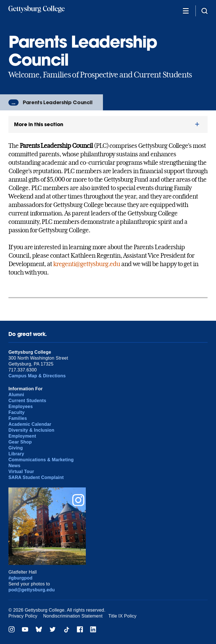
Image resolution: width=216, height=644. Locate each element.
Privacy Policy (23, 616)
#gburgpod (21, 578)
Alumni (16, 395)
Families (18, 418)
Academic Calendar (30, 424)
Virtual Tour (21, 472)
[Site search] (204, 11)
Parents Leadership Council (58, 102)
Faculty (17, 412)
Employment (22, 436)
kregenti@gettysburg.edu (87, 264)
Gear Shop (20, 442)
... (13, 102)
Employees (21, 406)
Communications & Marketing (41, 460)
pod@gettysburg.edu (32, 590)
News (14, 466)
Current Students (27, 401)
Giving (16, 448)
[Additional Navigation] (186, 11)
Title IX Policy (122, 616)
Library (16, 454)
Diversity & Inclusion (31, 430)
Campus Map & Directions (37, 376)
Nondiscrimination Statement (73, 616)
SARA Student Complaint (36, 477)
